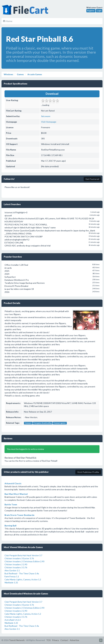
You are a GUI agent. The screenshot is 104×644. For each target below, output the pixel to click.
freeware (28, 423)
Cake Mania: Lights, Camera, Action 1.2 (23, 579)
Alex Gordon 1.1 (12, 570)
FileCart (26, 11)
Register (91, 11)
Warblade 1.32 (11, 582)
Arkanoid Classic (13, 483)
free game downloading (43, 423)
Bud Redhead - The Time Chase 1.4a (22, 573)
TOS (48, 640)
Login (99, 11)
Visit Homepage (49, 122)
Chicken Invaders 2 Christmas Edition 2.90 (24, 561)
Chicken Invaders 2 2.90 (16, 564)
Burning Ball (10, 526)
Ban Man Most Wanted (16, 494)
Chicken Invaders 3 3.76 (16, 567)
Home (8, 21)
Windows (9, 74)
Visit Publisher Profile (88, 472)
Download (52, 94)
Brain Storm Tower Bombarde (19, 515)
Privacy (56, 640)
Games (20, 74)
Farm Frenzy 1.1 (12, 576)
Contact (64, 640)
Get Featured (92, 179)
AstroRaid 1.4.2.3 (13, 620)
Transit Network (17, 640)
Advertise (74, 640)
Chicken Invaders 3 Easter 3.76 (19, 558)
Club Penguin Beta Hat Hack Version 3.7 (23, 555)
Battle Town (11, 504)
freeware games (60, 423)
